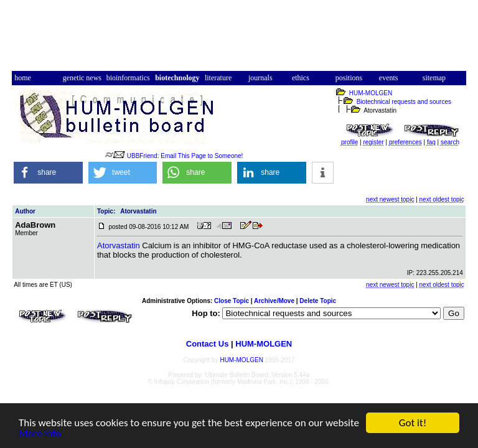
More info (40, 434)
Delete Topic (318, 301)
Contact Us (208, 344)
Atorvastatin (119, 245)
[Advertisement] (239, 39)
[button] (48, 173)
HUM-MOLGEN (371, 93)
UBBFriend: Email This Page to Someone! (185, 156)
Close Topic (232, 301)
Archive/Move (274, 301)
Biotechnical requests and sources (404, 102)
